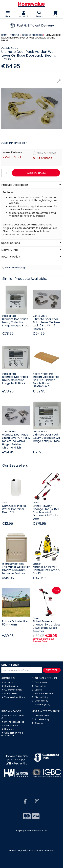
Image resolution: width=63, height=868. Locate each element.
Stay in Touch (10, 665)
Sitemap (38, 723)
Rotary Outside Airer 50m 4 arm (15, 623)
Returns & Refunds (43, 693)
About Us (8, 682)
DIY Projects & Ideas (13, 722)
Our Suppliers (10, 686)
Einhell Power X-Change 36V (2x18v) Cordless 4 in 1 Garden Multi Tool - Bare (46, 512)
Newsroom (9, 729)
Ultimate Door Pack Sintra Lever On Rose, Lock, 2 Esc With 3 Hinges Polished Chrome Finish (16, 441)
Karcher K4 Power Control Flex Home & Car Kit (46, 570)
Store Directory (41, 719)
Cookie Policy (40, 701)
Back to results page (16, 268)
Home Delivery (12, 153)
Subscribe (52, 670)
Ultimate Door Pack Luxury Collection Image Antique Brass (16, 322)
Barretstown (9, 693)
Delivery (37, 690)
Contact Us (39, 686)
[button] (59, 81)
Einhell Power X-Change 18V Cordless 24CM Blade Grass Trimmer (46, 626)
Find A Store (39, 682)
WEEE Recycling (41, 704)
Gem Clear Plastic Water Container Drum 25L (14, 509)
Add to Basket (36, 173)
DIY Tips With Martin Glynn (13, 717)
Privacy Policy (40, 697)
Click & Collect (46, 153)
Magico (21, 851)
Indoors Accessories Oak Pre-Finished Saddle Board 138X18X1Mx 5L (46, 382)
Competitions (10, 726)
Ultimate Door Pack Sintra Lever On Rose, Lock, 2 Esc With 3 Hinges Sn (46, 324)
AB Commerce (46, 851)
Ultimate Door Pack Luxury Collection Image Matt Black (15, 380)
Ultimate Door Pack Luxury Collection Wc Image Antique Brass (46, 438)
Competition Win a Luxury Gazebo (13, 734)
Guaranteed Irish (12, 690)
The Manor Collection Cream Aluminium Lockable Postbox (16, 570)
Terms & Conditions (13, 697)
